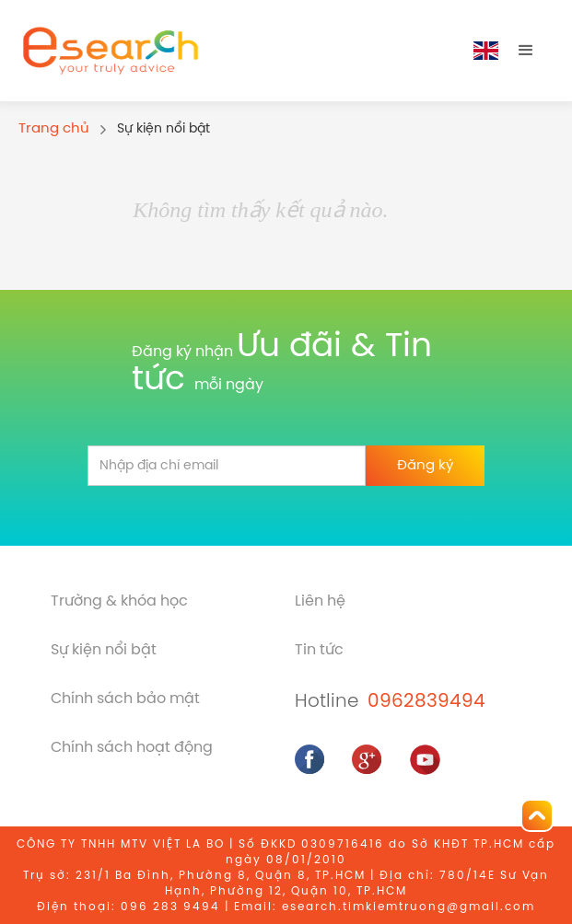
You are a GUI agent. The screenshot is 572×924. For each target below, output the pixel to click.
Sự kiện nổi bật (104, 650)
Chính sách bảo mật (125, 699)
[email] (227, 466)
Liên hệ (320, 601)
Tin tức (319, 650)
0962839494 (426, 702)
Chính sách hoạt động (132, 748)
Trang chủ (54, 129)
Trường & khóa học (119, 601)
